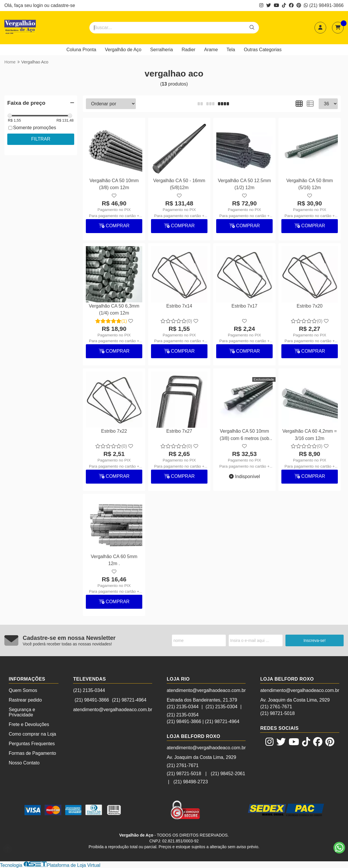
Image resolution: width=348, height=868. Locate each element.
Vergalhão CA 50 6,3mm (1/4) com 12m (114, 309)
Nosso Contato (24, 763)
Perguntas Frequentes (32, 744)
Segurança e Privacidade (22, 712)
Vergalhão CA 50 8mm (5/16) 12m (310, 184)
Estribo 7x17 (245, 306)
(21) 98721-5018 (184, 774)
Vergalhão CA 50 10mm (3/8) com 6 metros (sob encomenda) (244, 435)
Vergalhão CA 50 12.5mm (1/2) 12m (244, 184)
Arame (211, 50)
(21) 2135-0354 (183, 715)
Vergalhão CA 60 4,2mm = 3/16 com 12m (309, 435)
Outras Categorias (263, 50)
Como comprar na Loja (32, 734)
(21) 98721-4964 (129, 700)
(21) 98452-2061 (228, 774)
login (39, 5)
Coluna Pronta (81, 50)
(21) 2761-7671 (183, 765)
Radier (188, 50)
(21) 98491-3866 (324, 5)
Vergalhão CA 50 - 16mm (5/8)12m (179, 184)
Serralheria (161, 50)
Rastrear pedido (25, 700)
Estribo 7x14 (179, 306)
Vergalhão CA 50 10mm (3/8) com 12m (114, 184)
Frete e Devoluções (29, 724)
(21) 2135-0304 (222, 707)
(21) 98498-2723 (191, 782)
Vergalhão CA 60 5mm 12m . (114, 560)
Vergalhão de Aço (123, 50)
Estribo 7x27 (179, 431)
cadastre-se (63, 5)
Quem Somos (23, 690)
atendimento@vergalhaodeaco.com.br (113, 710)
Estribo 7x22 (114, 431)
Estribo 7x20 (310, 306)
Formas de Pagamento (32, 753)
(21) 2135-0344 (89, 690)
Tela (231, 50)
